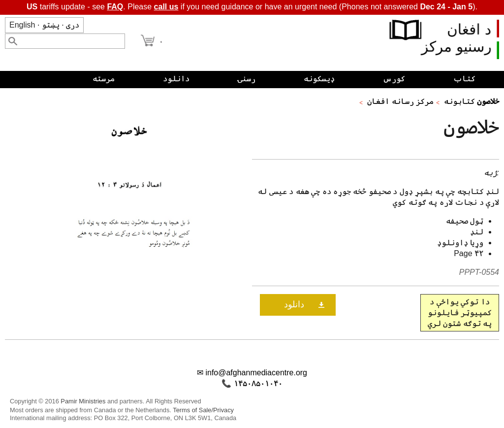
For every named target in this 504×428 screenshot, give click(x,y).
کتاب (464, 79)
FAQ (115, 7)
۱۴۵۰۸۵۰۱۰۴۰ (258, 383)
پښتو (51, 25)
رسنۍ (247, 79)
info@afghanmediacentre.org (256, 373)
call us (166, 7)
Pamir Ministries (83, 401)
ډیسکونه (319, 79)
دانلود (176, 79)
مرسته (104, 79)
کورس (394, 79)
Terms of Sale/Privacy (203, 410)
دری (73, 25)
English (22, 25)
